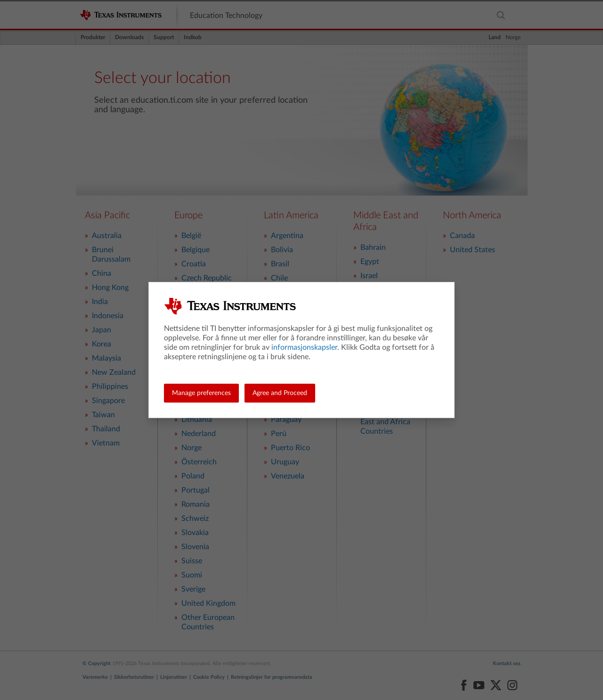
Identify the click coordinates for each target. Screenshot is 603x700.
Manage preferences (201, 393)
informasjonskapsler (304, 347)
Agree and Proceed (280, 393)
